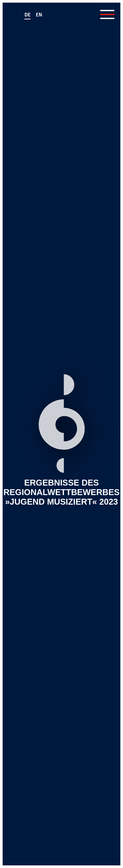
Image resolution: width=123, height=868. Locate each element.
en (39, 15)
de (27, 15)
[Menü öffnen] (107, 14)
